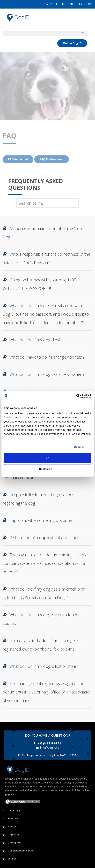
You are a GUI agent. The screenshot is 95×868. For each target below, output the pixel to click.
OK (47, 458)
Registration (14, 835)
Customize (48, 469)
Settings (79, 447)
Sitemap (12, 859)
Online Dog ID (72, 43)
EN (62, 4)
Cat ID (48, 4)
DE (90, 4)
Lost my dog (14, 810)
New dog (12, 827)
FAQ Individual (18, 166)
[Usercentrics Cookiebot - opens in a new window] (76, 396)
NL (72, 4)
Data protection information (21, 851)
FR (81, 4)
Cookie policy (14, 843)
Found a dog (14, 818)
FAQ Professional (52, 166)
